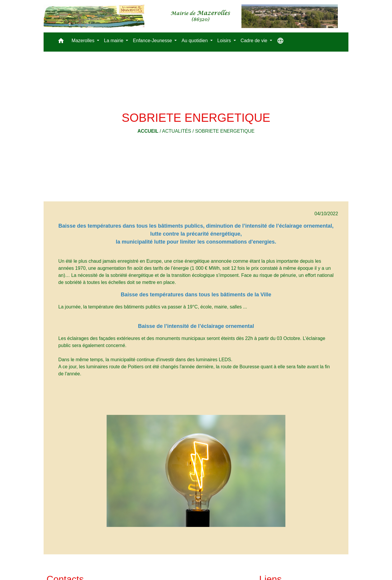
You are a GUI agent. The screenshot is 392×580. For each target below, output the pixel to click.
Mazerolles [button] (84, 41)
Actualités (177, 131)
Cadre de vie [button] (255, 41)
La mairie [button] (114, 41)
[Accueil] (191, 16)
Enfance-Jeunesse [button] (153, 41)
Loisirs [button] (225, 41)
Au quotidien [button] (195, 41)
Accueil (148, 131)
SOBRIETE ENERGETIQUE (225, 131)
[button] (61, 42)
